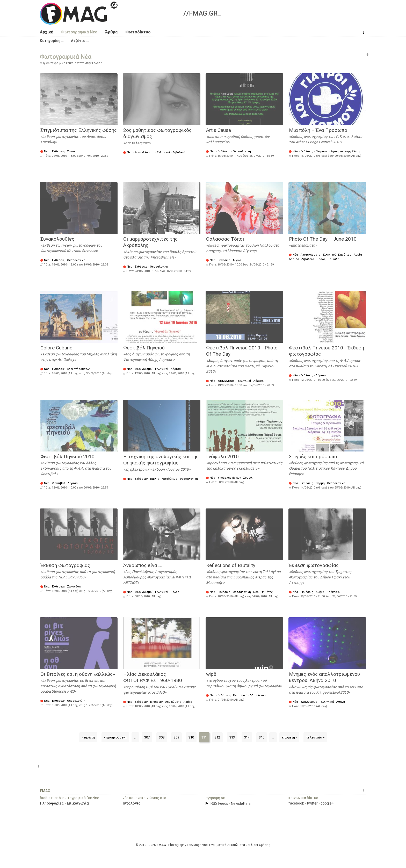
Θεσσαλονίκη (242, 151)
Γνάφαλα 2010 (222, 457)
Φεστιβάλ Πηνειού (144, 348)
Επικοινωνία (78, 803)
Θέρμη (320, 483)
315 (262, 737)
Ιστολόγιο (132, 803)
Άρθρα (111, 32)
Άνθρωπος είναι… (143, 565)
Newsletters (241, 804)
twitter (312, 803)
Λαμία (358, 255)
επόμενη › (289, 737)
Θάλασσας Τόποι (225, 239)
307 (147, 737)
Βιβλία (155, 479)
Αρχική (47, 32)
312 (217, 737)
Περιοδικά (240, 695)
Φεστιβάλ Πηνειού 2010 (67, 457)
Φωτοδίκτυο (138, 32)
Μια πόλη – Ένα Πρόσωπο (318, 130)
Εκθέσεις (58, 151)
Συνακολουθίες (57, 239)
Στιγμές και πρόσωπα (313, 457)
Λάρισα (294, 259)
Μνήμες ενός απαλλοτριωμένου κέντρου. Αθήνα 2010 (324, 677)
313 (232, 737)
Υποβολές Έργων (229, 478)
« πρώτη (88, 737)
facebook (296, 803)
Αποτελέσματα (145, 152)
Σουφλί (248, 478)
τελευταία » (315, 737)
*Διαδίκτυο (169, 479)
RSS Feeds (219, 804)
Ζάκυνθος (74, 587)
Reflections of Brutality (231, 565)
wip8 (211, 674)
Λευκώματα (173, 702)
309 (176, 737)
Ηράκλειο (333, 592)
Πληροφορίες (52, 803)
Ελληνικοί (164, 152)
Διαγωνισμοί (144, 369)
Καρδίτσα (345, 255)
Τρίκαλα (334, 259)
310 (191, 737)
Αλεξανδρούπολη (79, 369)
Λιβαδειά (179, 152)
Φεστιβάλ (59, 483)
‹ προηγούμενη (115, 737)
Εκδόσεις (141, 479)
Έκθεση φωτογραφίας (65, 565)
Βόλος (175, 592)
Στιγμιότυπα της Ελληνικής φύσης (79, 130)
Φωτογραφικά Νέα (79, 32)
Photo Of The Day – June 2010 (323, 239)
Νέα (47, 151)
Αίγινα (237, 260)
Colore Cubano (56, 348)
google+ (327, 803)
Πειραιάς (322, 151)
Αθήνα (320, 592)
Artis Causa (219, 130)
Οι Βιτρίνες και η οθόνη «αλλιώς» (78, 674)
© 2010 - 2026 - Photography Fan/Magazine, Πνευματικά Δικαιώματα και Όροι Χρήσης (203, 845)
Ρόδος (321, 259)
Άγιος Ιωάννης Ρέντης (346, 151)
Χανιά (71, 151)
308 (162, 737)
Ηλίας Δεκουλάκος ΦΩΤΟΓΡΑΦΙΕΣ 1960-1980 (153, 677)
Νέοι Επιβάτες (263, 592)
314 (247, 737)
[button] (52, 41)
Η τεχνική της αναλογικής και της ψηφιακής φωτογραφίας (161, 460)
